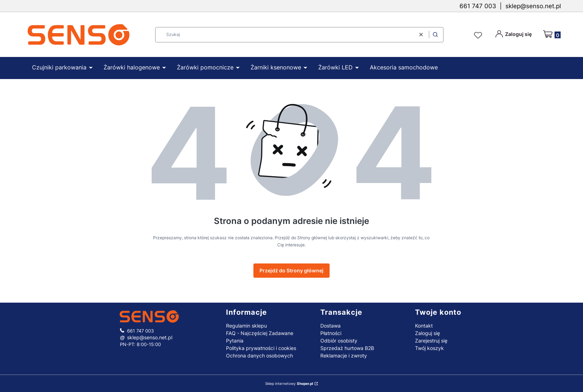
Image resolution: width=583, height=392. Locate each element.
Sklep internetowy (289, 383)
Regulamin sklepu (246, 326)
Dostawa (330, 326)
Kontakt (424, 326)
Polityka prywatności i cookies (261, 348)
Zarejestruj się (431, 341)
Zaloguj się (427, 333)
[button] (435, 35)
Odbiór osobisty (339, 341)
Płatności (331, 333)
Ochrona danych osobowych (259, 356)
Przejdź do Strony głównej (291, 270)
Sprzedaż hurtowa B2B (347, 348)
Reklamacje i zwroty (344, 356)
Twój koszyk (429, 348)
